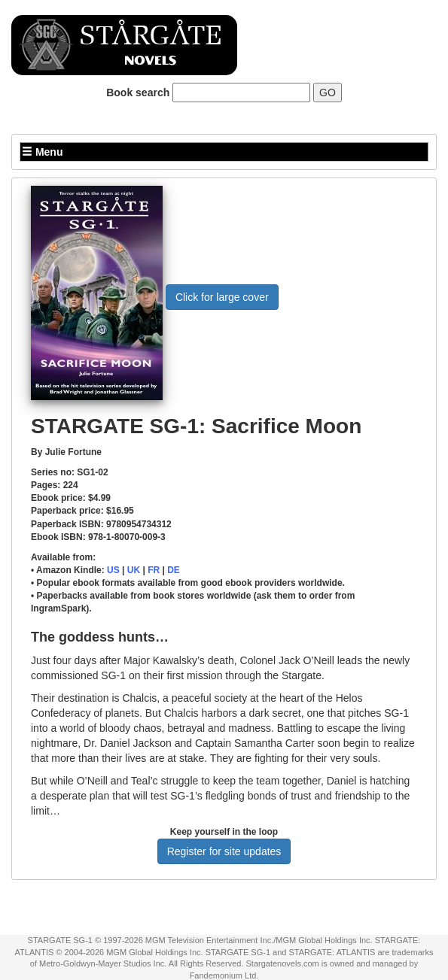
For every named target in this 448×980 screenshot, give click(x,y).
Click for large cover (222, 297)
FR (154, 570)
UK (134, 570)
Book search (138, 93)
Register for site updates (224, 851)
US (113, 570)
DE (174, 570)
